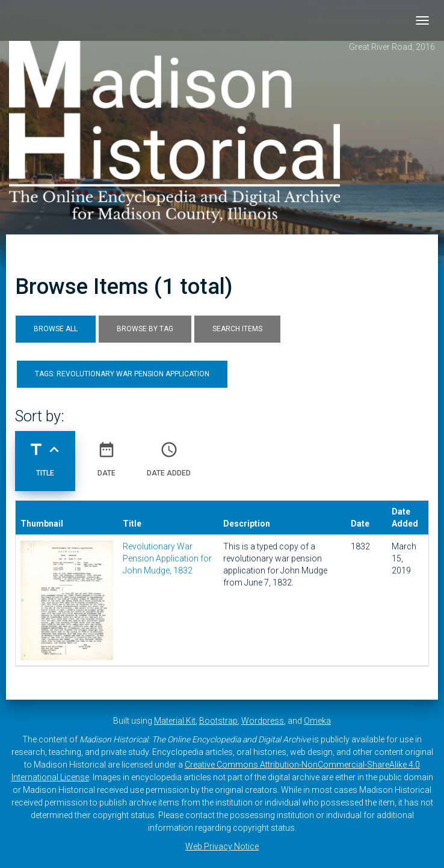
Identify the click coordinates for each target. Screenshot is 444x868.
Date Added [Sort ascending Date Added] (169, 454)
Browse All (56, 329)
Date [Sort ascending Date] (106, 454)
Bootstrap (218, 721)
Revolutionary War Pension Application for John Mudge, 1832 (167, 558)
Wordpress (263, 721)
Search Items (237, 329)
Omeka (317, 721)
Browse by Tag (145, 329)
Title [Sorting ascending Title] (45, 454)
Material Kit (175, 721)
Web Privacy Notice (222, 846)
